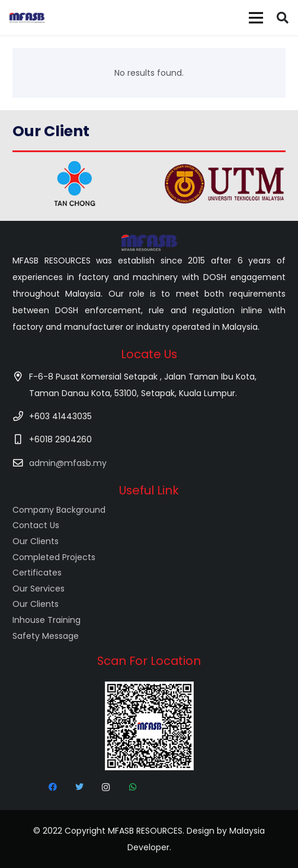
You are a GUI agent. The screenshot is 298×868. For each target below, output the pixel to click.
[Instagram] (106, 787)
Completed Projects (54, 557)
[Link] (27, 18)
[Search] (283, 18)
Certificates (37, 573)
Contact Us (36, 525)
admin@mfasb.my (68, 463)
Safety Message (46, 636)
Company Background (59, 510)
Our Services (39, 589)
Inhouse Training (47, 620)
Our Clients (36, 541)
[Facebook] (52, 787)
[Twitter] (79, 787)
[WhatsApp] (132, 787)
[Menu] (256, 18)
